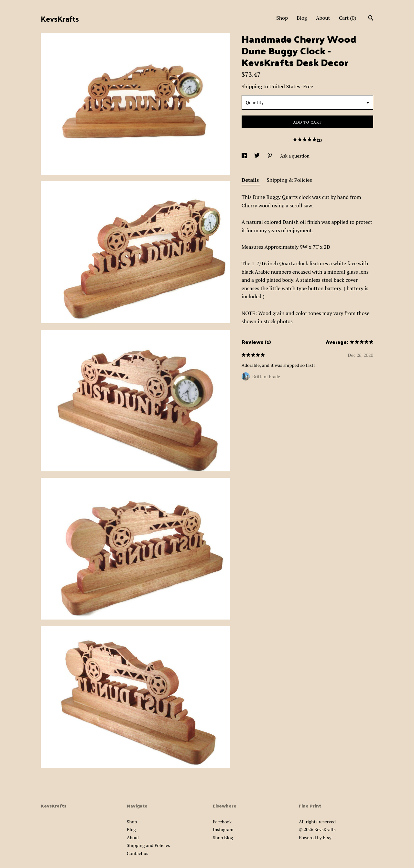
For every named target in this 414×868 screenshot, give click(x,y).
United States (285, 86)
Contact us (137, 853)
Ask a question (295, 156)
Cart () (348, 18)
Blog (302, 18)
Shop (282, 18)
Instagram (223, 829)
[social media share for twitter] (257, 156)
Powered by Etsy (315, 837)
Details (251, 180)
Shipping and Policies (148, 845)
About (323, 18)
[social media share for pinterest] (270, 156)
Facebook (222, 822)
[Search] (371, 19)
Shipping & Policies (289, 180)
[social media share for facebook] (245, 156)
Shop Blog (223, 837)
